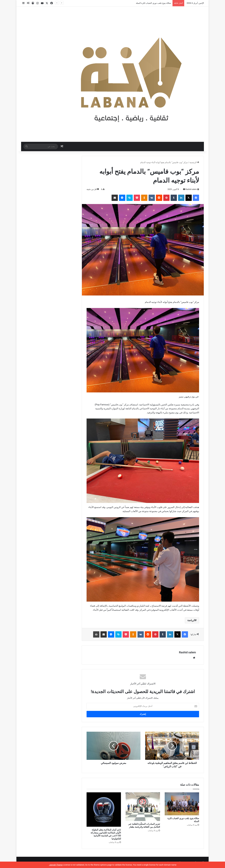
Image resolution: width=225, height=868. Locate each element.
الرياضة (191, 620)
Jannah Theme (56, 865)
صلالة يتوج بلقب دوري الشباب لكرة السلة (153, 3)
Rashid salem (191, 189)
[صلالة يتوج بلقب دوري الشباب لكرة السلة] (182, 804)
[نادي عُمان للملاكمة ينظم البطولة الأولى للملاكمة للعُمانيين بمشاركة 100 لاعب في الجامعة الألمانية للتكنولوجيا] (104, 810)
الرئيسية (194, 162)
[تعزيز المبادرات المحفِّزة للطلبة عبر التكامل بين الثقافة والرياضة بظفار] (143, 807)
